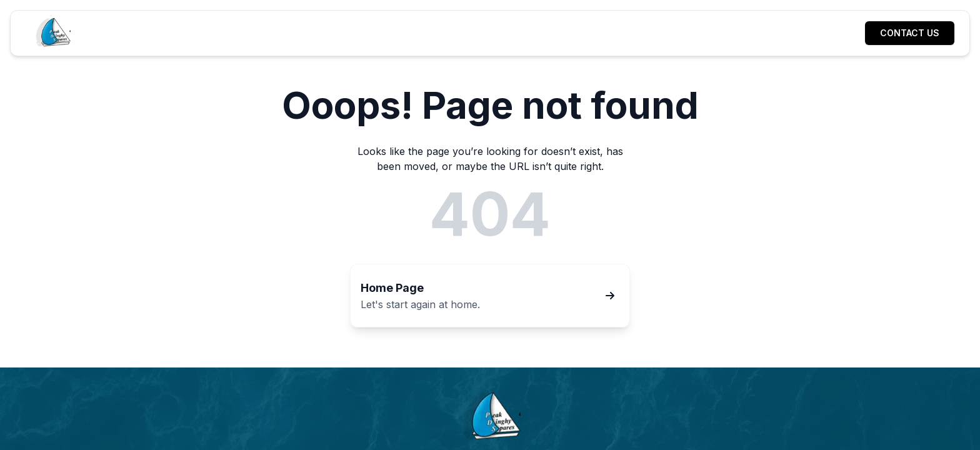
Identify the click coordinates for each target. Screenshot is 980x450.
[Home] (52, 33)
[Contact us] (910, 33)
